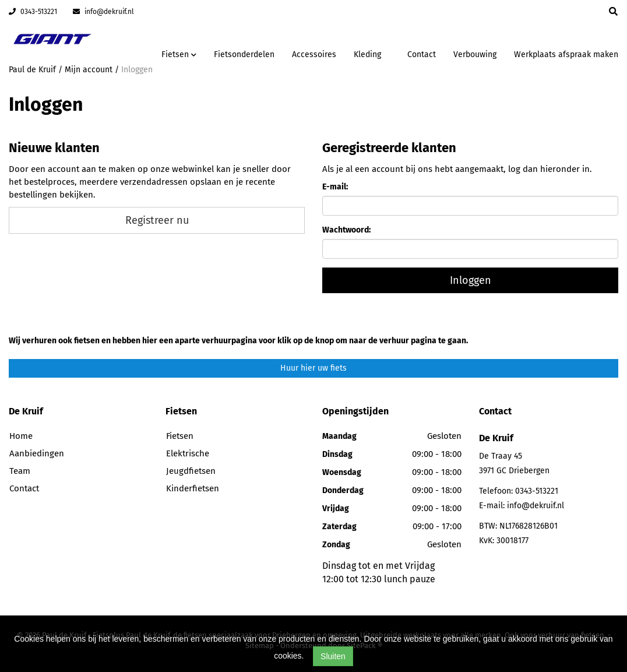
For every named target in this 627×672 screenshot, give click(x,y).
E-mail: (335, 187)
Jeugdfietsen (191, 471)
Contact (422, 54)
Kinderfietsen (193, 488)
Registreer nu (157, 220)
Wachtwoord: (346, 230)
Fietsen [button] (179, 54)
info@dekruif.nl (103, 12)
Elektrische (188, 453)
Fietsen (180, 436)
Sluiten (333, 656)
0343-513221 (33, 12)
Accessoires (314, 54)
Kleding (367, 54)
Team (20, 471)
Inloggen (471, 280)
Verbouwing (475, 54)
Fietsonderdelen (244, 54)
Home (21, 436)
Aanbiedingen (37, 453)
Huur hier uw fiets (313, 368)
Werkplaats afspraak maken (566, 54)
